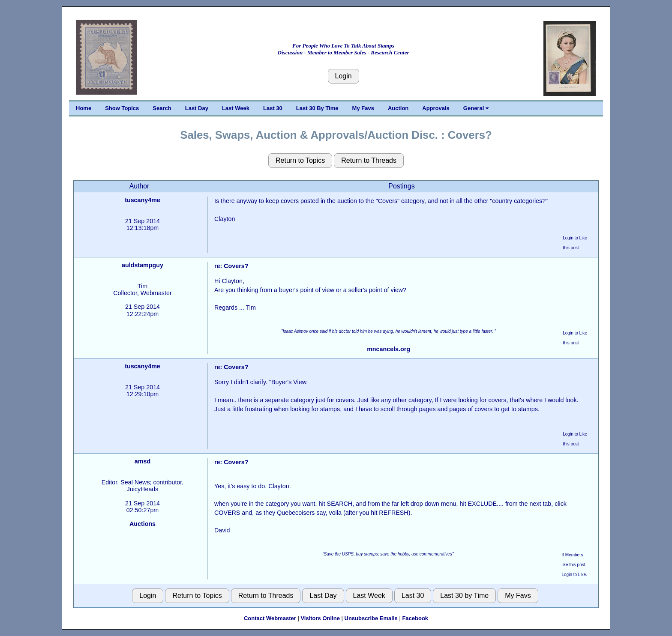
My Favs (363, 108)
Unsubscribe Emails (371, 618)
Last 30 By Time (317, 108)
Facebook (415, 618)
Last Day (197, 108)
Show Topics (122, 108)
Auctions (142, 524)
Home (84, 108)
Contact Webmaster (270, 618)
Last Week (236, 108)
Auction (398, 108)
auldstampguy (142, 265)
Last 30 (273, 108)
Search (162, 108)
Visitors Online (320, 618)
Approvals (436, 108)
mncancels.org (388, 349)
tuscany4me (142, 200)
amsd (142, 461)
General (476, 108)
